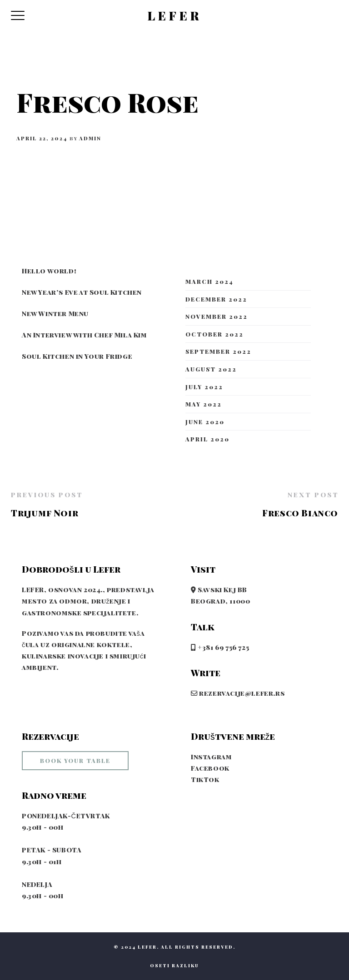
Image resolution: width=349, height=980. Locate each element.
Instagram (211, 757)
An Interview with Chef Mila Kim (85, 335)
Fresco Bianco (300, 513)
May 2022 (204, 404)
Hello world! (49, 271)
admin (90, 138)
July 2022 (204, 387)
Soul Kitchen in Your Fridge (77, 356)
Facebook (210, 768)
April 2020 (207, 439)
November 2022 (217, 316)
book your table (75, 760)
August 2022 (211, 369)
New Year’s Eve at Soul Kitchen (82, 292)
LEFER (174, 16)
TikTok (205, 779)
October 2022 (214, 334)
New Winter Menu (55, 313)
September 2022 (218, 351)
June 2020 (205, 422)
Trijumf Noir (45, 513)
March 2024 (209, 281)
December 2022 (216, 299)
